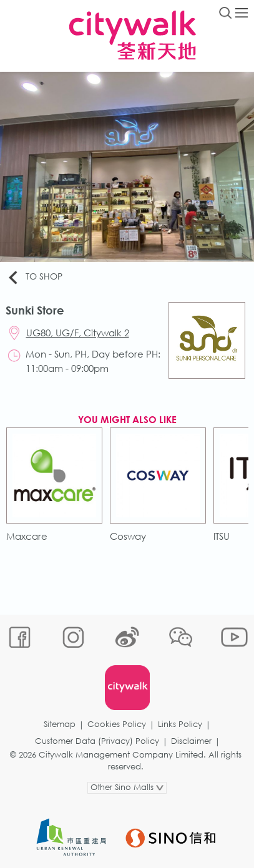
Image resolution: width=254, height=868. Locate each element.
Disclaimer (191, 741)
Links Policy (180, 724)
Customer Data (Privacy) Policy (97, 741)
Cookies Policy (117, 724)
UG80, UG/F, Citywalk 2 (78, 333)
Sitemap (60, 724)
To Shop (34, 277)
